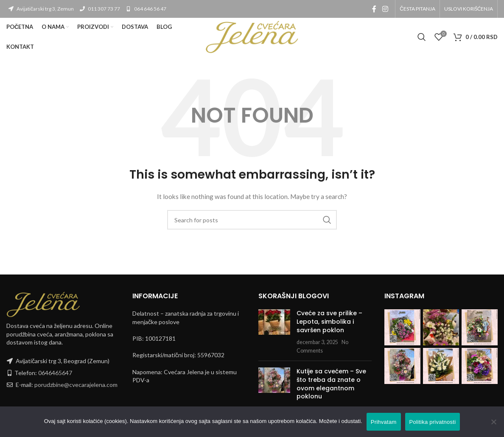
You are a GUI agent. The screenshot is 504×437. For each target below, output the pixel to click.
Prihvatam (384, 422)
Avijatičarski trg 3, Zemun (41, 9)
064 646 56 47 (146, 9)
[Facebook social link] (374, 9)
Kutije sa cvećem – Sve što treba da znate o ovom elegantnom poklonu (331, 384)
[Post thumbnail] (274, 332)
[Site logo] (252, 36)
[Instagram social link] (385, 9)
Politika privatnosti (433, 422)
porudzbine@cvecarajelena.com (76, 385)
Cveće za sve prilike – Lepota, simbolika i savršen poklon (329, 321)
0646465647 (55, 373)
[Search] (422, 37)
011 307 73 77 (99, 9)
